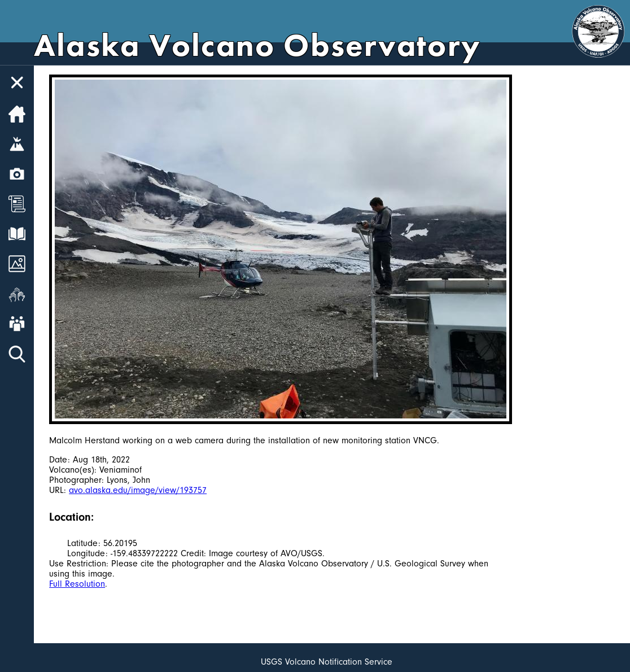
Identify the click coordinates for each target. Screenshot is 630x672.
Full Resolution (77, 584)
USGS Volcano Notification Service (327, 662)
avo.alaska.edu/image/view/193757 (138, 490)
